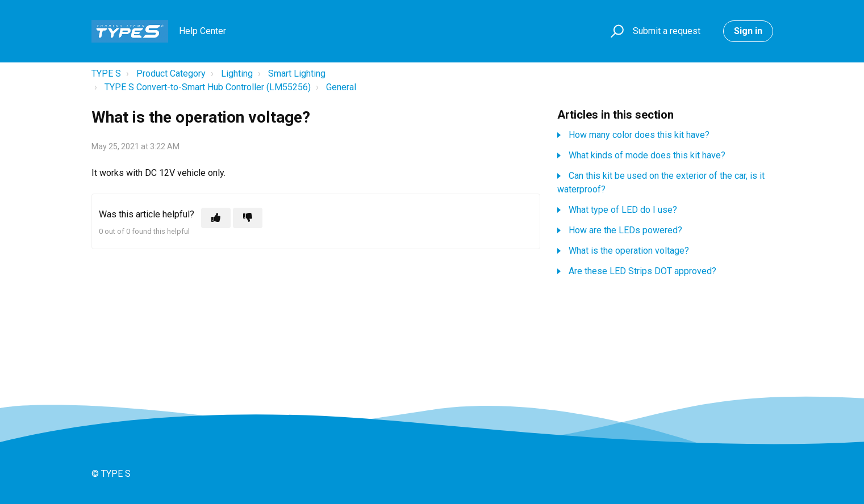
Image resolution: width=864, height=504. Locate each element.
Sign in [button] (748, 31)
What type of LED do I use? (623, 210)
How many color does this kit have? (639, 135)
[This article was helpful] (216, 218)
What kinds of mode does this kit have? (647, 155)
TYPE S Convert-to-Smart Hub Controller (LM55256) (208, 87)
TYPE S (106, 73)
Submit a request (667, 31)
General (341, 87)
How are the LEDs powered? (625, 230)
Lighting (237, 73)
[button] (615, 31)
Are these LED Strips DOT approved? (642, 271)
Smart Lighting (297, 73)
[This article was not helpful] (248, 218)
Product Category (171, 73)
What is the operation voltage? (629, 251)
